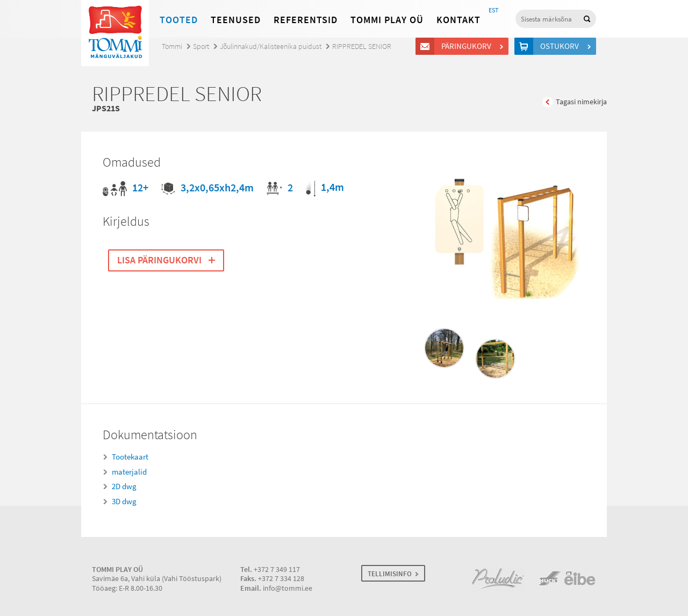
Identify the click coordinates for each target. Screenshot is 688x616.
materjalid (129, 472)
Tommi (172, 46)
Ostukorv (561, 46)
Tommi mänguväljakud (115, 33)
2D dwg (124, 486)
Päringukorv (468, 46)
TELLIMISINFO (390, 574)
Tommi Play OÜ (387, 20)
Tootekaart (130, 457)
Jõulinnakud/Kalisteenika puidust (271, 46)
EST (493, 10)
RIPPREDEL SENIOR (362, 46)
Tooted (179, 20)
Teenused (236, 20)
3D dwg (124, 502)
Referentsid (306, 20)
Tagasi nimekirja (581, 102)
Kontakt (458, 20)
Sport (201, 46)
